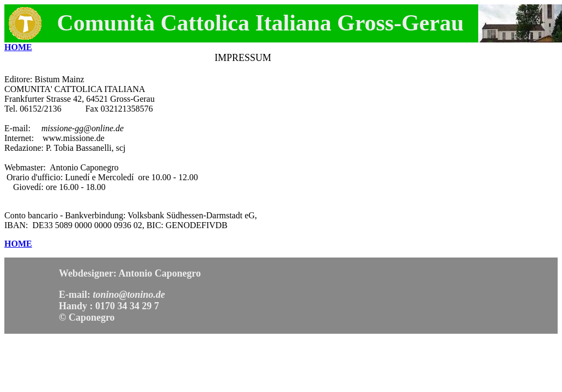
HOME (18, 47)
